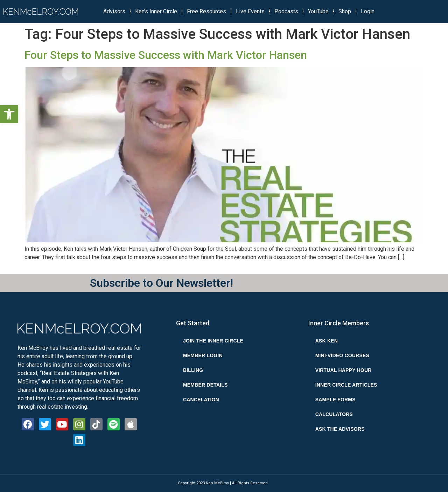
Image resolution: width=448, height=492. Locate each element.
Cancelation (201, 400)
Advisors (114, 11)
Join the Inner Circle (213, 341)
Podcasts (286, 11)
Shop (345, 11)
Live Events (250, 11)
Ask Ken (327, 341)
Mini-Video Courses (342, 355)
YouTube (318, 11)
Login (368, 11)
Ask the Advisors (340, 429)
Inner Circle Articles (346, 385)
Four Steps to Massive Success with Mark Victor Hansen (166, 55)
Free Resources (206, 11)
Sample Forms (335, 400)
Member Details (205, 385)
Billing (193, 370)
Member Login (203, 355)
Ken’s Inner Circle (156, 11)
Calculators (334, 414)
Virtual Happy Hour (344, 370)
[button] (9, 114)
